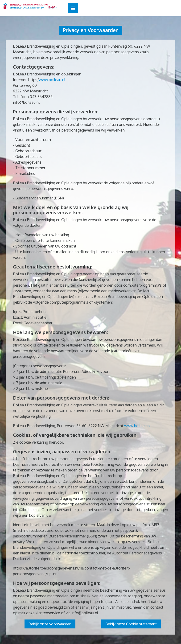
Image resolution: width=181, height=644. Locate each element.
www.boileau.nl (52, 80)
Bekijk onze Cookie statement (131, 624)
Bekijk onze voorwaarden (50, 624)
